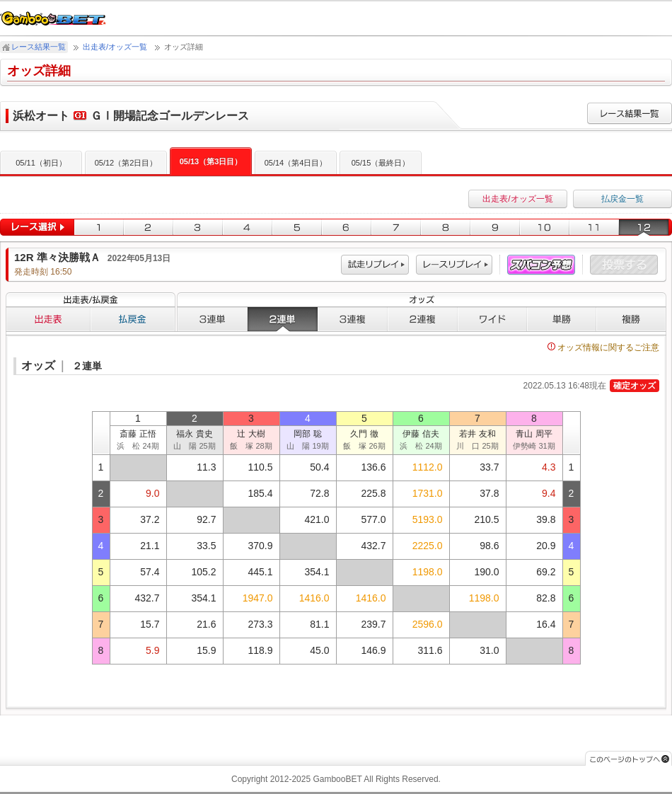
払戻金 (133, 319)
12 (645, 228)
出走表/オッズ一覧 (115, 47)
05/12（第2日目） (126, 163)
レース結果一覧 (39, 47)
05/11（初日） (41, 163)
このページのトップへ (628, 758)
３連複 (353, 319)
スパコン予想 (541, 265)
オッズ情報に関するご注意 (603, 347)
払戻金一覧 (622, 199)
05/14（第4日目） (296, 163)
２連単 (283, 319)
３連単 (212, 319)
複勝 (631, 319)
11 (594, 228)
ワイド (492, 319)
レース (454, 265)
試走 (375, 265)
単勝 (562, 319)
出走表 (48, 319)
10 (545, 228)
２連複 (423, 319)
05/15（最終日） (381, 163)
